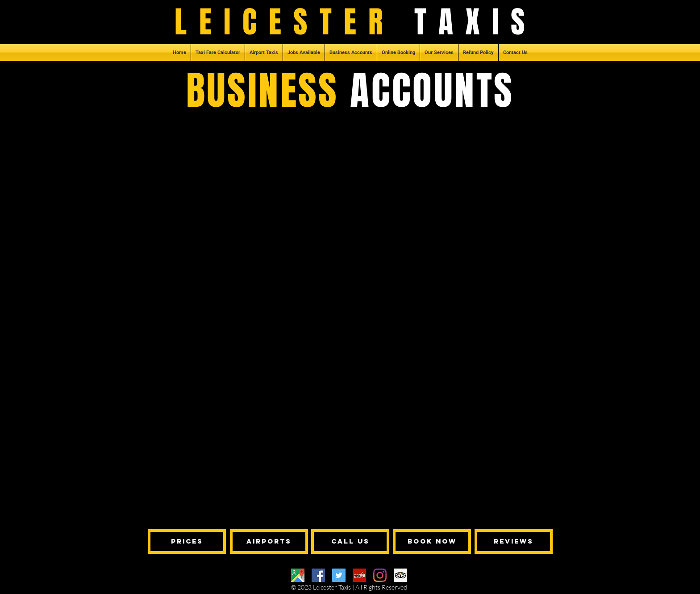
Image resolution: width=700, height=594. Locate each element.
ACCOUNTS (432, 91)
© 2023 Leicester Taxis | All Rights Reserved (349, 587)
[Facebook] (318, 575)
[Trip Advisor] (400, 575)
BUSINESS (268, 91)
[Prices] (187, 542)
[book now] (432, 542)
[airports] (269, 542)
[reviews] (514, 542)
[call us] (350, 542)
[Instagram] (380, 575)
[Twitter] (339, 575)
